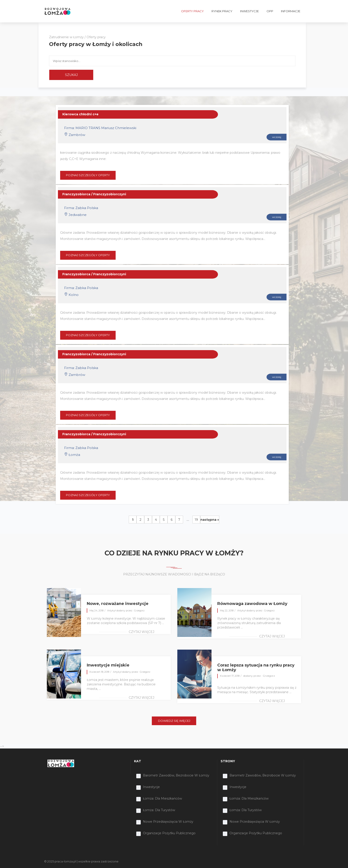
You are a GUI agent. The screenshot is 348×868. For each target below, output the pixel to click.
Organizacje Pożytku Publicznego (169, 833)
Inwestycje (151, 787)
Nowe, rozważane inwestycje (118, 604)
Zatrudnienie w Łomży (66, 37)
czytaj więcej (141, 632)
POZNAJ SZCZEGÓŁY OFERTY (88, 175)
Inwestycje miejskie (108, 665)
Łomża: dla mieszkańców (162, 798)
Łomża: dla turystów (159, 810)
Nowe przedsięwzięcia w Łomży (168, 822)
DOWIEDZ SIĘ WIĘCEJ (174, 721)
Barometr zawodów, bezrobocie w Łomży (176, 775)
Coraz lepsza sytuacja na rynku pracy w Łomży (256, 668)
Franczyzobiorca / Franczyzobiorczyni (94, 194)
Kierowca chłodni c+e (80, 114)
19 (196, 520)
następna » (210, 520)
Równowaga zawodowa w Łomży (252, 604)
